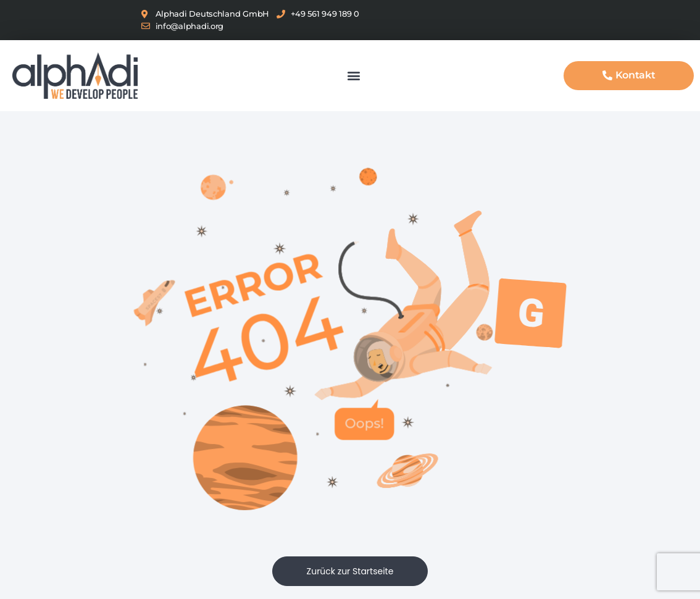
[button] (354, 76)
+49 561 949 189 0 (325, 14)
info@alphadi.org (190, 26)
